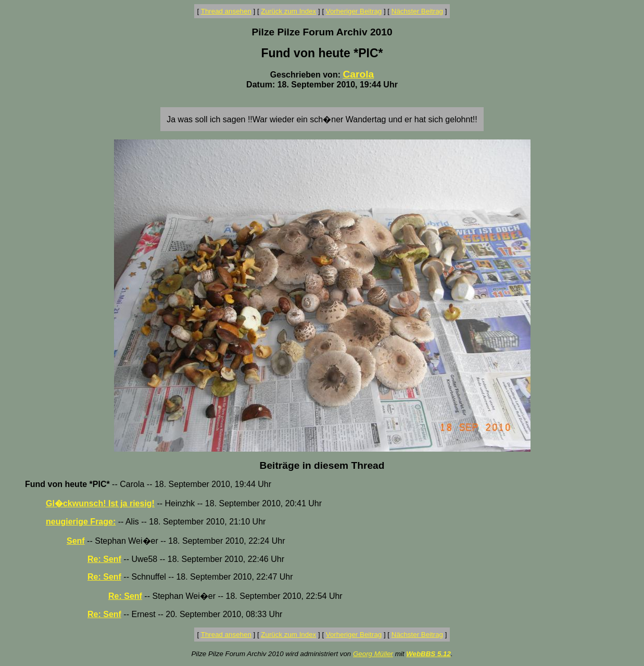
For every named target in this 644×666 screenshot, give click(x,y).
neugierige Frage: (81, 522)
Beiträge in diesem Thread (322, 465)
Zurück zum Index (288, 11)
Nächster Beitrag (417, 11)
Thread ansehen (226, 11)
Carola (358, 74)
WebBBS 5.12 (428, 654)
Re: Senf (104, 559)
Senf (76, 541)
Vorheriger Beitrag (354, 11)
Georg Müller (373, 654)
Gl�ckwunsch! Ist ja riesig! (100, 503)
